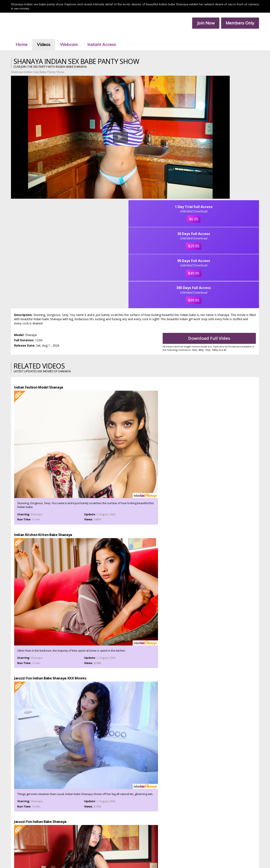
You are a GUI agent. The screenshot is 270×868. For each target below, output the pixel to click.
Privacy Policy (128, 856)
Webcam (74, 38)
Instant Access (107, 38)
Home (27, 38)
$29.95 (230, 127)
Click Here (172, 840)
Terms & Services (107, 856)
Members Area (107, 852)
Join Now (200, 23)
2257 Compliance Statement (156, 856)
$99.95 (230, 196)
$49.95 (230, 159)
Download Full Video (214, 236)
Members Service (152, 852)
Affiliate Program (175, 852)
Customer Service (129, 852)
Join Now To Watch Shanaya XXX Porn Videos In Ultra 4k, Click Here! (135, 687)
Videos (49, 38)
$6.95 (230, 96)
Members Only (235, 23)
